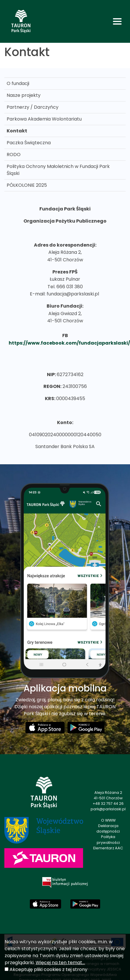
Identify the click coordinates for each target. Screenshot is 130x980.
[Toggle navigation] (117, 21)
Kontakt (17, 131)
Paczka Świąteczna (29, 143)
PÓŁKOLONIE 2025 (27, 185)
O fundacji (18, 83)
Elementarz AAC (108, 848)
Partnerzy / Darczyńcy (33, 107)
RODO (14, 155)
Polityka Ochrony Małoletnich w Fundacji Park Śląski (58, 170)
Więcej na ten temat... (60, 963)
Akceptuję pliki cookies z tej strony (48, 969)
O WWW (108, 820)
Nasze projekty (24, 95)
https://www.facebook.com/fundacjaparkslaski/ (69, 343)
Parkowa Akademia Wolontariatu (44, 119)
